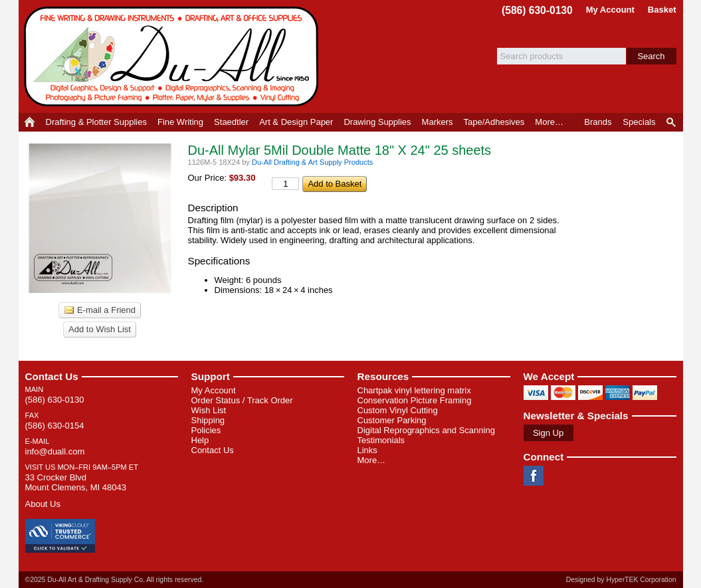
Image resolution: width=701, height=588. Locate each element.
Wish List (209, 410)
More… (372, 460)
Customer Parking (392, 420)
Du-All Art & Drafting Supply (173, 56)
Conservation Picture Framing (415, 400)
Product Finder (672, 122)
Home (30, 122)
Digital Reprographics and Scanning (426, 430)
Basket (662, 10)
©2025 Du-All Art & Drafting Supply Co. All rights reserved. (115, 580)
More (549, 122)
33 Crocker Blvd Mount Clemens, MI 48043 (76, 482)
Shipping (208, 420)
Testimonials (381, 440)
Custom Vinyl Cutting (398, 410)
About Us (43, 504)
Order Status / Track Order (242, 400)
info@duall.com (55, 451)
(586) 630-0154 (55, 426)
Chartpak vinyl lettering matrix (414, 390)
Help (200, 440)
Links (367, 450)
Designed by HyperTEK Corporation (621, 580)
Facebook (534, 476)
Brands (598, 122)
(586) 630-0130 (537, 10)
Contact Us (52, 376)
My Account (610, 10)
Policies (206, 430)
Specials (639, 122)
